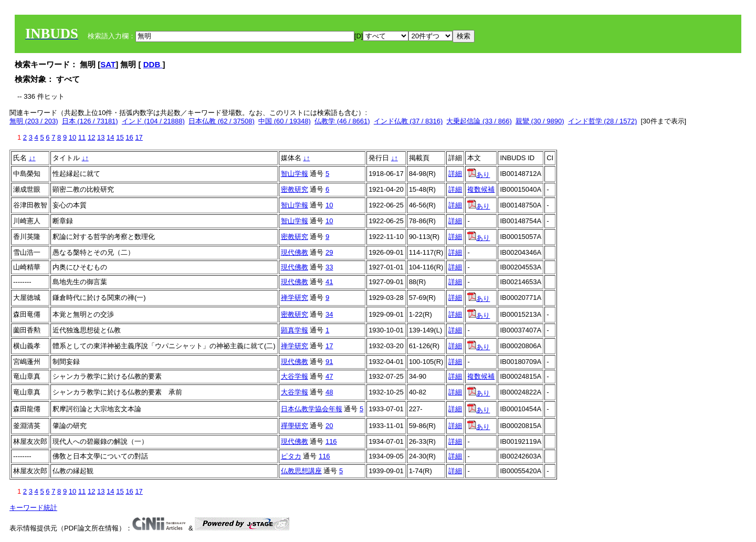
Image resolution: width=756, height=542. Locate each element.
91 (329, 362)
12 (91, 137)
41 (329, 282)
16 (129, 137)
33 (329, 267)
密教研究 (295, 189)
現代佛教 (295, 252)
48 (329, 392)
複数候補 (481, 189)
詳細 (455, 174)
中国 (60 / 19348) (285, 121)
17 (139, 137)
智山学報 (295, 174)
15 (120, 137)
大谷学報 (295, 376)
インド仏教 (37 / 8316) (408, 121)
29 (329, 252)
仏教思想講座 (301, 471)
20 (329, 426)
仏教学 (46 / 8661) (342, 121)
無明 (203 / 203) (34, 121)
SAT (108, 64)
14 (110, 137)
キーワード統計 (33, 508)
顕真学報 (295, 330)
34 (329, 314)
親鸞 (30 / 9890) (540, 121)
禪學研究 (295, 426)
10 (72, 137)
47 (329, 376)
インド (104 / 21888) (153, 121)
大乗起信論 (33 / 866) (479, 121)
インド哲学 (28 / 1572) (603, 121)
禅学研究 (295, 298)
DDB (153, 64)
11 (82, 137)
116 (331, 441)
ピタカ (291, 456)
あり (479, 175)
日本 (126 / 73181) (90, 121)
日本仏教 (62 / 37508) (222, 121)
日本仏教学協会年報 (312, 409)
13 (101, 137)
